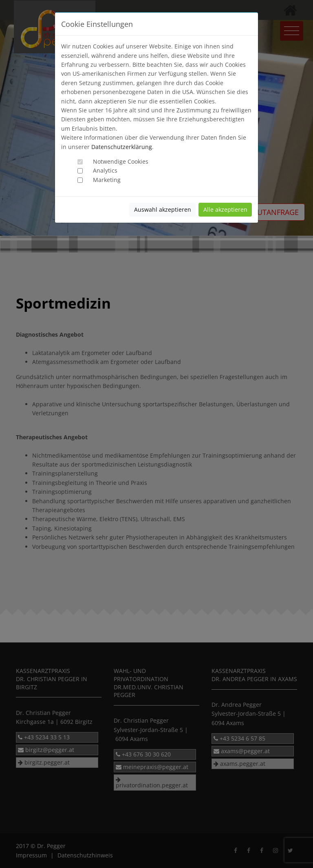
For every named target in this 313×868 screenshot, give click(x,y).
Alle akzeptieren (225, 209)
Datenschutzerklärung (122, 147)
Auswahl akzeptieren (163, 209)
